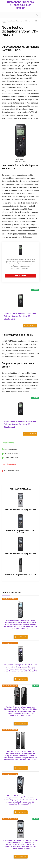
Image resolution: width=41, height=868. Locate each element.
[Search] (38, 15)
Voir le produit (20, 276)
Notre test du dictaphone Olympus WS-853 (20, 554)
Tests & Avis (11, 21)
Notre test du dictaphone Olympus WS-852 (20, 510)
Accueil (4, 21)
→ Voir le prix (31, 325)
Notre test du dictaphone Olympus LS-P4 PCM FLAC (20, 532)
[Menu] (3, 15)
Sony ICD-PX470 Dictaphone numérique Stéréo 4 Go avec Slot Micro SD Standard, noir (20, 316)
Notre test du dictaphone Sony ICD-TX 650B (20, 575)
